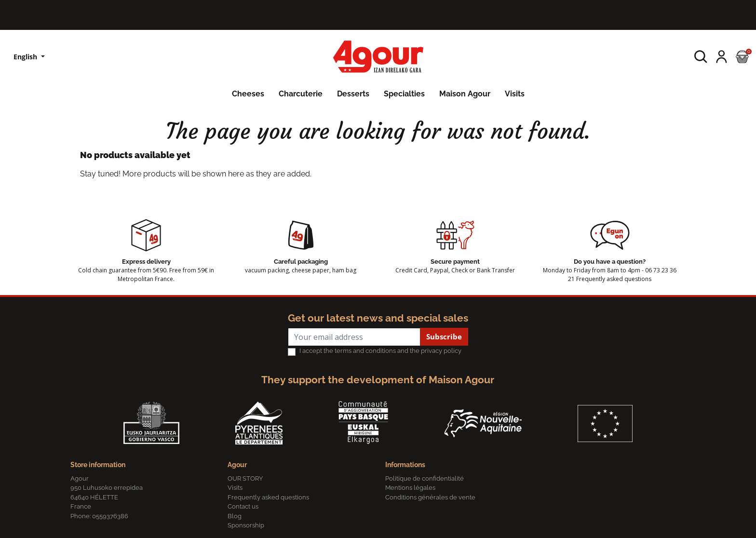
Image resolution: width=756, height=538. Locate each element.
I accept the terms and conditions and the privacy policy (380, 351)
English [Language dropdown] (26, 57)
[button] (701, 57)
